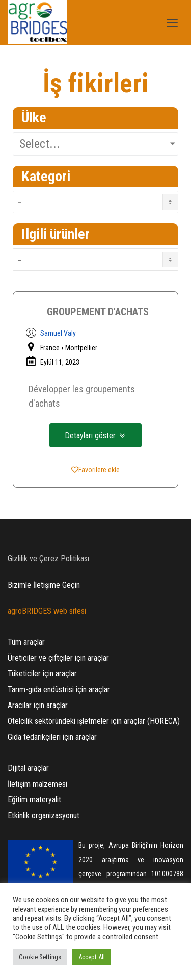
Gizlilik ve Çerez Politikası (48, 558)
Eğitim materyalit (34, 800)
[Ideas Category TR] (95, 202)
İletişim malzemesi (37, 784)
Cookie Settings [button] (40, 957)
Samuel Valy (58, 333)
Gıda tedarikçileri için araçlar (52, 737)
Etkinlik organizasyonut (44, 815)
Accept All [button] (92, 957)
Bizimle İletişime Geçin (44, 585)
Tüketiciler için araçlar (42, 674)
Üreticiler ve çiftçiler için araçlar (58, 658)
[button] (95, 435)
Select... (40, 144)
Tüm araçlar (26, 642)
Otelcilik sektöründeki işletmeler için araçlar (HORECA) (94, 721)
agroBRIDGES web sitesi (47, 611)
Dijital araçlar (28, 768)
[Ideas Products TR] (95, 260)
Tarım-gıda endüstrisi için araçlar (59, 689)
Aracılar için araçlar (38, 705)
